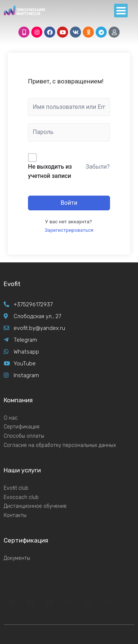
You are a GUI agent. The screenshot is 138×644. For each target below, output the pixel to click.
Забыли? (98, 167)
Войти (69, 203)
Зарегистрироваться (69, 230)
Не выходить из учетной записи (50, 171)
